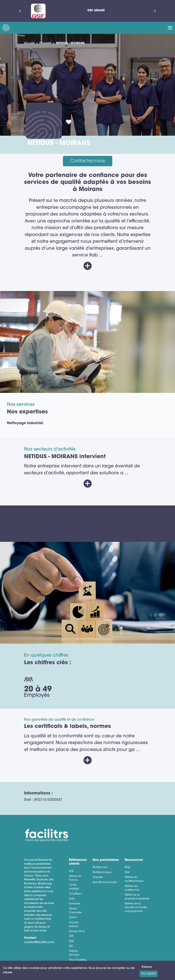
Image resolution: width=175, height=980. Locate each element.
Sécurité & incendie (105, 882)
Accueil (29, 43)
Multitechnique (102, 872)
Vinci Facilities (78, 960)
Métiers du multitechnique (134, 879)
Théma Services (74, 953)
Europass (74, 904)
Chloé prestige (74, 887)
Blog (127, 867)
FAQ (127, 872)
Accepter (149, 974)
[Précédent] (20, 11)
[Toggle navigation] (170, 28)
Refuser (147, 967)
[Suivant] (155, 11)
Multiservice (100, 867)
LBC (71, 946)
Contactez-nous (88, 161)
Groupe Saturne (74, 925)
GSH (71, 941)
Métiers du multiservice (132, 888)
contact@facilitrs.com (39, 942)
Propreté (45, 43)
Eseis (72, 899)
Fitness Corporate (75, 911)
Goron (73, 918)
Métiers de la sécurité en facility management (136, 908)
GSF (71, 936)
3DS (71, 871)
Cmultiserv (75, 894)
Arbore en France (75, 878)
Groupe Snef (77, 931)
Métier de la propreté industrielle (137, 897)
